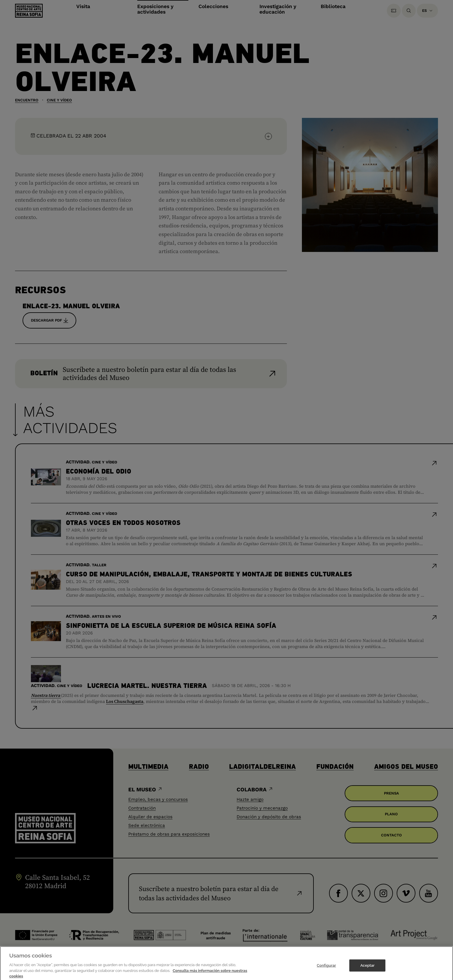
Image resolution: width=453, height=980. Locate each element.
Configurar (326, 971)
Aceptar (367, 971)
